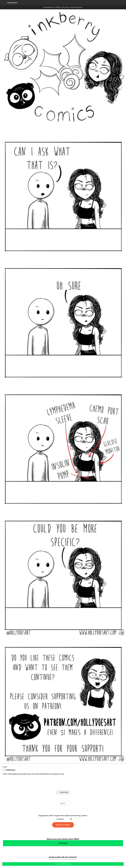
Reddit (80, 785)
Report (63, 803)
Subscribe (64, 792)
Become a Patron (63, 825)
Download (63, 843)
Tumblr (71, 785)
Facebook (55, 785)
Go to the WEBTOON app (63, 864)
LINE (46, 785)
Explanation (13, 3)
